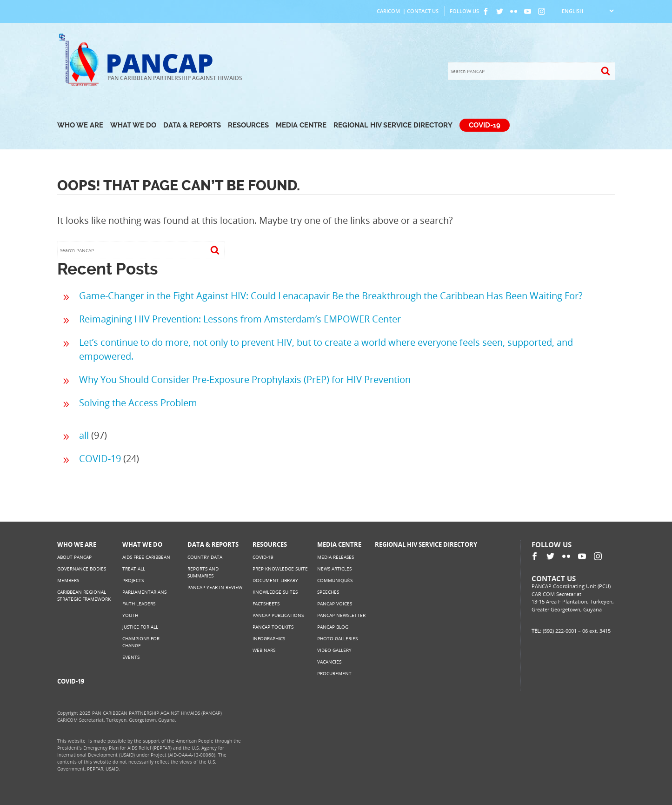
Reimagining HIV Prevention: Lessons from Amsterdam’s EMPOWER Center (240, 319)
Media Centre (301, 125)
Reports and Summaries (203, 572)
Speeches (328, 592)
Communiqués (335, 580)
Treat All (134, 569)
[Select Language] (588, 11)
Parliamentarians (144, 592)
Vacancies (329, 662)
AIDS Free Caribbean (146, 557)
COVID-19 (485, 125)
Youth (130, 615)
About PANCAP (74, 557)
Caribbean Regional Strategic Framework (84, 595)
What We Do (133, 125)
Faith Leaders (139, 604)
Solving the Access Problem (138, 403)
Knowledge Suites (275, 592)
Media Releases (336, 557)
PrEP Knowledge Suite (280, 569)
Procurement (334, 673)
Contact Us (423, 11)
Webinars (264, 650)
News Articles (334, 569)
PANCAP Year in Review (215, 587)
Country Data (205, 557)
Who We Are (80, 125)
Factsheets (266, 604)
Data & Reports (192, 125)
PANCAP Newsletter (341, 615)
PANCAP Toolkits (273, 627)
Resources (248, 125)
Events (131, 657)
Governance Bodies (82, 569)
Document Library (275, 580)
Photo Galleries (337, 638)
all (84, 435)
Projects (133, 580)
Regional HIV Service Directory (393, 125)
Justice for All (140, 627)
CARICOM (388, 11)
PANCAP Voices (335, 604)
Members (68, 580)
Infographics (269, 638)
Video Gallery (334, 650)
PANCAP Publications (278, 615)
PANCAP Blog (333, 627)
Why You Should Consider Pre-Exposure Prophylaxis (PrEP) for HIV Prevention (245, 379)
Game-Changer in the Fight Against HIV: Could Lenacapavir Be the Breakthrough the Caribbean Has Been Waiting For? (331, 296)
